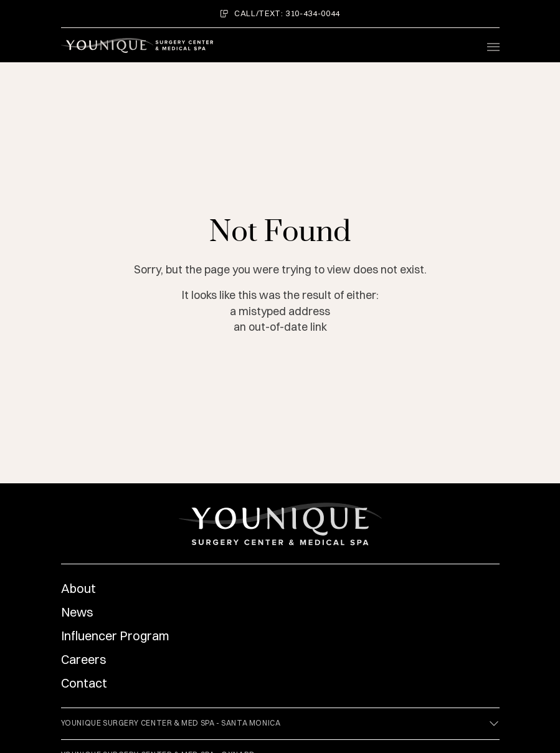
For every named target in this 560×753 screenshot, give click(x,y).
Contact (84, 683)
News (77, 612)
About (78, 588)
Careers (84, 659)
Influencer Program (115, 636)
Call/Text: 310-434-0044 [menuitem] (280, 13)
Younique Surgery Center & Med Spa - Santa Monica (280, 724)
